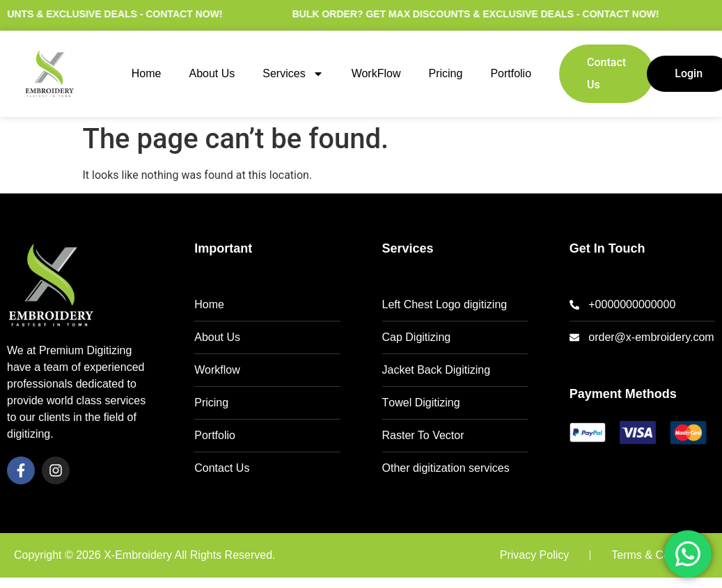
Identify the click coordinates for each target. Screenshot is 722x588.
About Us (212, 73)
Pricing (445, 73)
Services (293, 74)
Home (147, 73)
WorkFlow (376, 73)
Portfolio (511, 73)
